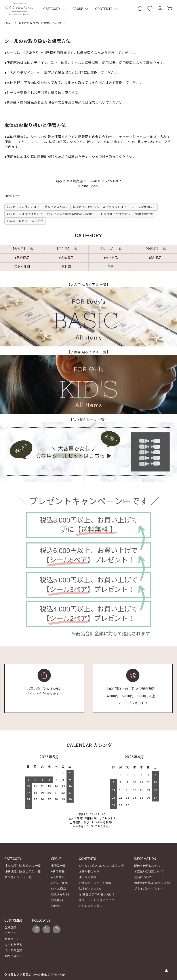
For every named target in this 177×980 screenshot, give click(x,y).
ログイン (10, 933)
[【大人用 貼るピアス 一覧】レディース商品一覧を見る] (88, 317)
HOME (8, 23)
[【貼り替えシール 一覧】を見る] (88, 452)
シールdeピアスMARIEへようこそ (101, 866)
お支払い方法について (149, 871)
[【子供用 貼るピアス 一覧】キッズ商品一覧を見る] (88, 384)
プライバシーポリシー (149, 889)
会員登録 (10, 927)
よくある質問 (88, 877)
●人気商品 (58, 877)
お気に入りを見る (91, 905)
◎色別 (55, 905)
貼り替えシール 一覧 (18, 877)
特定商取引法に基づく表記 (152, 883)
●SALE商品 (59, 889)
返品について (143, 877)
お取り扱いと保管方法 (115, 214)
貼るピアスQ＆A (90, 889)
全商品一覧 (58, 866)
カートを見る (13, 944)
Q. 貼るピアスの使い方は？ (97, 894)
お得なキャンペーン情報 (95, 883)
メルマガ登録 (13, 949)
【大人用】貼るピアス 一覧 (23, 866)
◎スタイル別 (60, 894)
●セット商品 (59, 883)
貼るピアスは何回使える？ (25, 214)
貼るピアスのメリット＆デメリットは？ (100, 207)
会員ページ (12, 938)
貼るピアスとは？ (56, 207)
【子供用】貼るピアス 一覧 (23, 871)
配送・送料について (147, 866)
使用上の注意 (144, 214)
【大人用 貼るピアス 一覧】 (88, 285)
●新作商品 (58, 871)
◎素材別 (57, 900)
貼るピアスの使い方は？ (23, 207)
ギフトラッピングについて (97, 900)
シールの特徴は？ (143, 207)
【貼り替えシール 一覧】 (88, 420)
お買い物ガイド (89, 871)
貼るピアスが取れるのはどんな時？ (71, 214)
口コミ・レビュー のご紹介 (25, 221)
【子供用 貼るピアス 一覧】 (88, 352)
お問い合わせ (13, 955)
